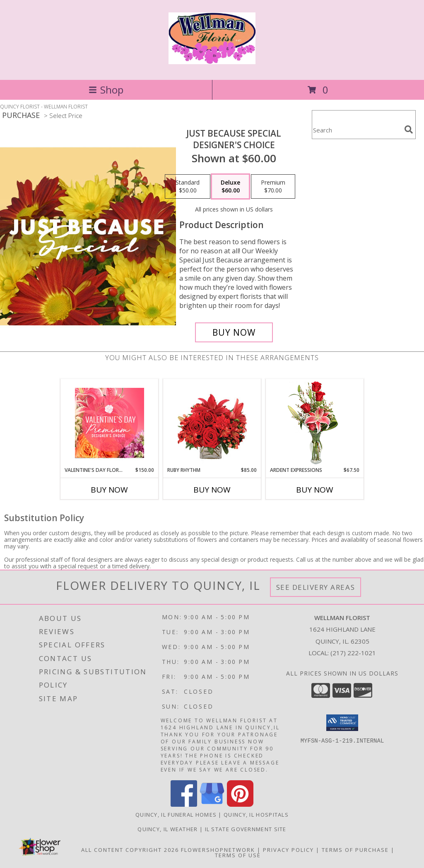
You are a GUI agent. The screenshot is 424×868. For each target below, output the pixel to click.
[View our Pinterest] (240, 804)
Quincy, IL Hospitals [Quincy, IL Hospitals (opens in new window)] (256, 815)
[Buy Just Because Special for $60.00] (234, 332)
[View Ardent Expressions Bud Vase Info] (315, 423)
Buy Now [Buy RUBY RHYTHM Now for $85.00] (212, 490)
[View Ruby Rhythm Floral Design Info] (212, 423)
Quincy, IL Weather (167, 829)
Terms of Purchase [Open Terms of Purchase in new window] (355, 850)
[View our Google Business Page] (212, 804)
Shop (106, 90)
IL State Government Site (246, 829)
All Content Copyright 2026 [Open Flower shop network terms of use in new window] (130, 850)
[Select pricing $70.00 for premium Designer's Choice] (273, 187)
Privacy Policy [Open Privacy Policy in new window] (288, 850)
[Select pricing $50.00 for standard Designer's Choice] (188, 187)
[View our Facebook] (184, 804)
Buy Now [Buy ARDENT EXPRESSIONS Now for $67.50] (315, 490)
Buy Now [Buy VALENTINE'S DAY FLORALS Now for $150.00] (109, 490)
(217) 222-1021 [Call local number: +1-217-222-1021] (353, 653)
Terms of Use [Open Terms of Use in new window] (238, 855)
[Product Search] (357, 130)
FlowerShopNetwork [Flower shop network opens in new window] (218, 850)
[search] (409, 130)
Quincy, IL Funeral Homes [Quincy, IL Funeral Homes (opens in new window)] (176, 815)
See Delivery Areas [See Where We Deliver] (316, 587)
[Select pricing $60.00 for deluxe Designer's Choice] (230, 187)
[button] (342, 723)
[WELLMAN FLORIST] (212, 60)
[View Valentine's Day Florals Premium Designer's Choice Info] (110, 423)
